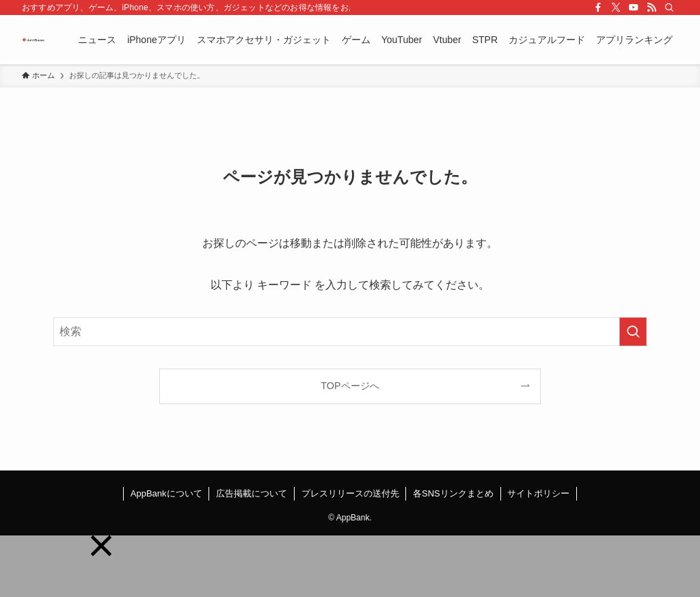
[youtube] (634, 8)
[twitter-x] (616, 8)
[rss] (651, 8)
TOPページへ (350, 386)
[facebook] (598, 8)
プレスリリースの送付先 (350, 493)
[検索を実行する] (633, 332)
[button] (101, 546)
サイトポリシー (538, 493)
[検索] (669, 8)
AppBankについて (166, 493)
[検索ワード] (350, 332)
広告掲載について (252, 493)
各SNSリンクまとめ (453, 493)
